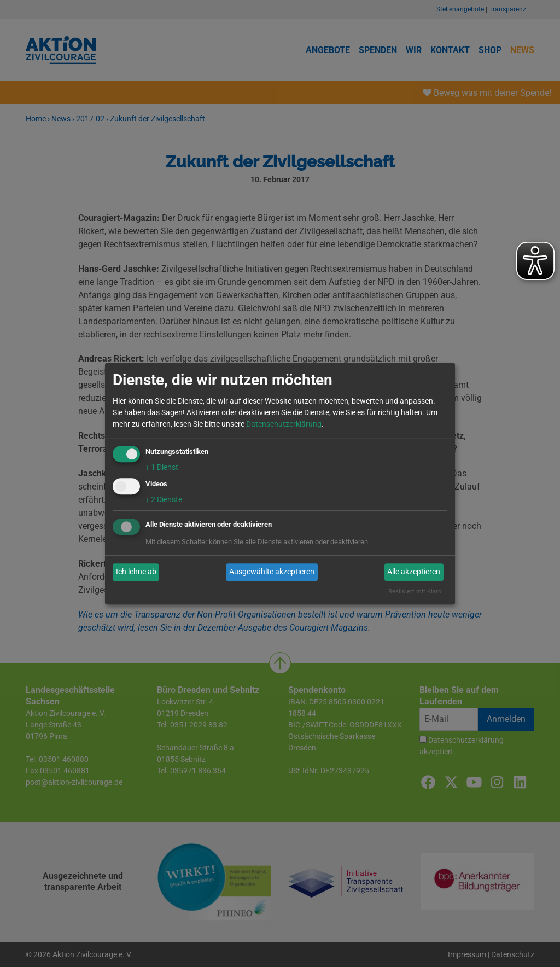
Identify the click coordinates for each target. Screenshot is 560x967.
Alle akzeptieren (414, 572)
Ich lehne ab (136, 572)
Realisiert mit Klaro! (416, 592)
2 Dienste (164, 499)
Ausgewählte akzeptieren (272, 572)
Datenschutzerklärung (284, 424)
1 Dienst (162, 467)
